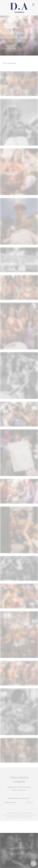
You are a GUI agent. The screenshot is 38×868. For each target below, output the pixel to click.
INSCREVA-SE (30, 804)
